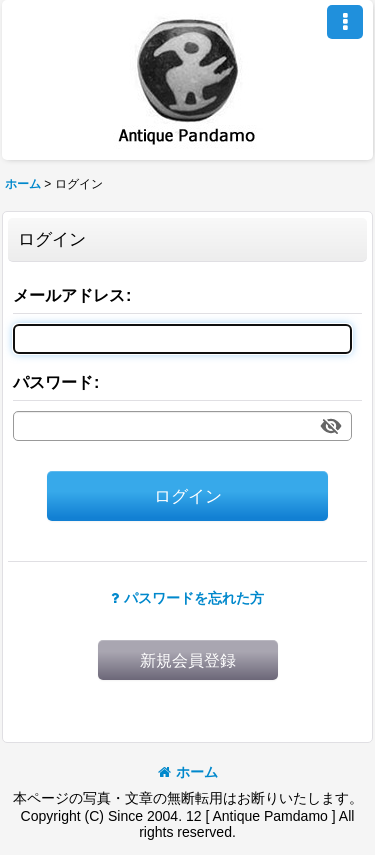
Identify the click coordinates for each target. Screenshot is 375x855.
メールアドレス (69, 295)
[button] (345, 22)
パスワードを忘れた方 (187, 598)
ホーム (188, 772)
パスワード (53, 382)
